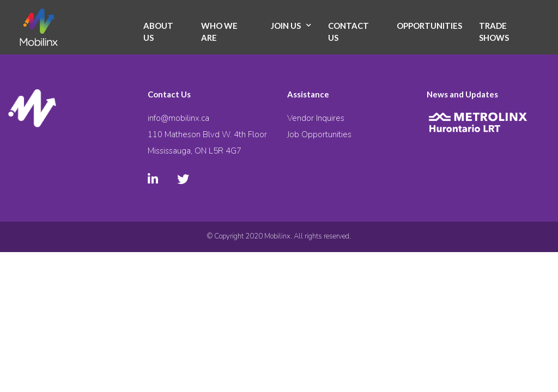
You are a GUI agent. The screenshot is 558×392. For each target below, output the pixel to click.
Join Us (286, 26)
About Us (158, 32)
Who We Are (219, 32)
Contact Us (348, 32)
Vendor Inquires (316, 118)
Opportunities (429, 26)
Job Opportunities (319, 134)
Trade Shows (494, 32)
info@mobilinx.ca (178, 118)
